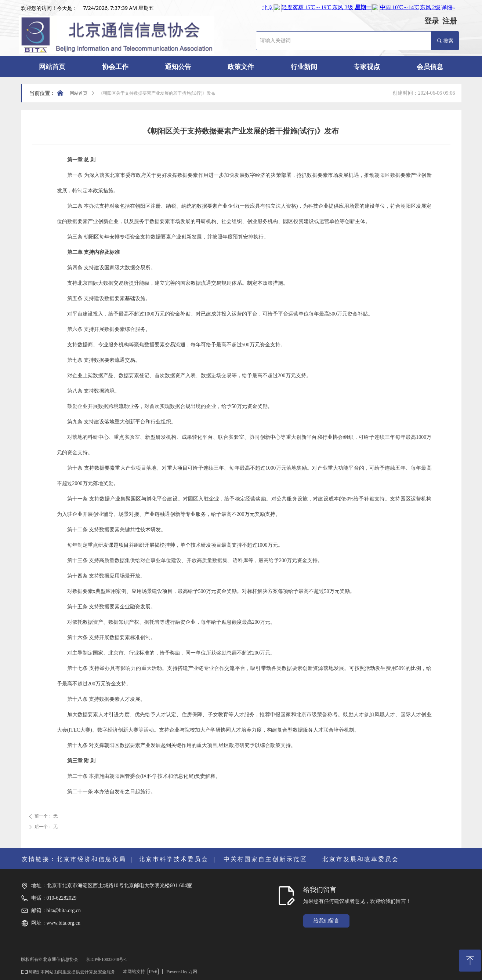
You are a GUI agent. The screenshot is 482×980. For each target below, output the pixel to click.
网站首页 (79, 93)
